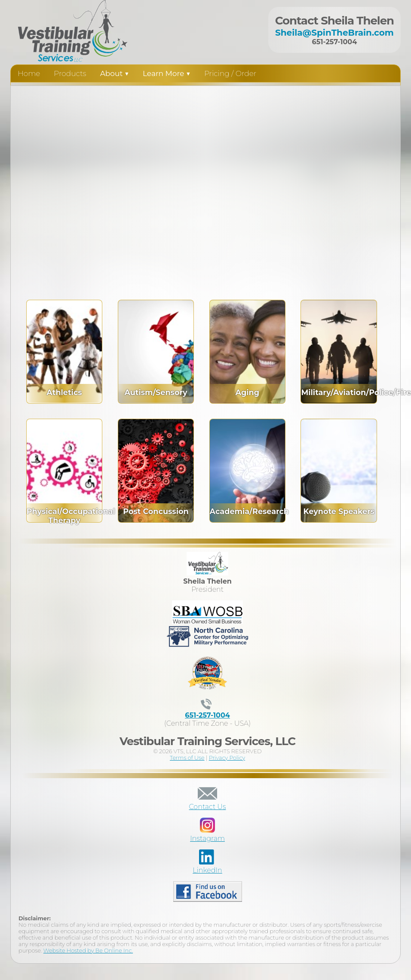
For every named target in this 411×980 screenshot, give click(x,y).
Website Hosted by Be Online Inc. (88, 951)
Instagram (207, 834)
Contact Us (208, 803)
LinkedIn (207, 866)
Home (29, 73)
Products (70, 73)
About (115, 73)
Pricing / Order (230, 73)
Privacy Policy (227, 758)
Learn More (167, 73)
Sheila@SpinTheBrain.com (334, 33)
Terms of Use (187, 758)
